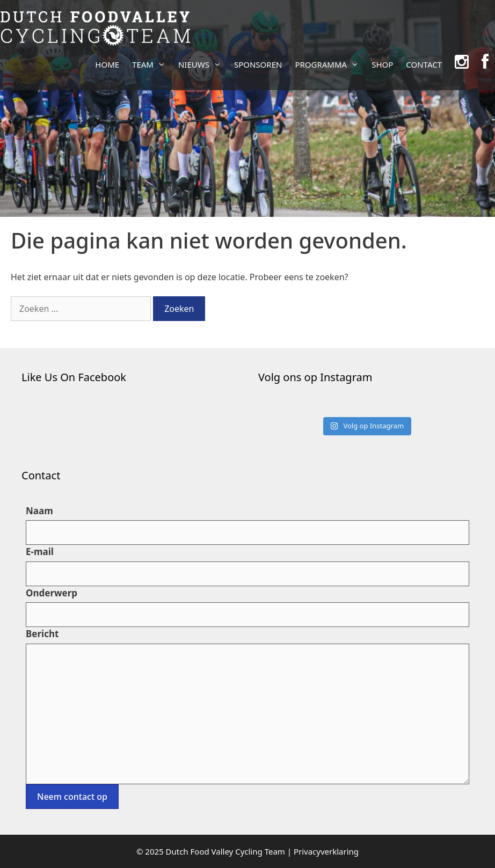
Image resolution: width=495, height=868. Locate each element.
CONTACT (424, 64)
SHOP (382, 64)
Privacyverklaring (326, 851)
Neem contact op (72, 797)
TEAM (152, 64)
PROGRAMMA (330, 64)
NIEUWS (203, 64)
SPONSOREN (258, 64)
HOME (107, 64)
